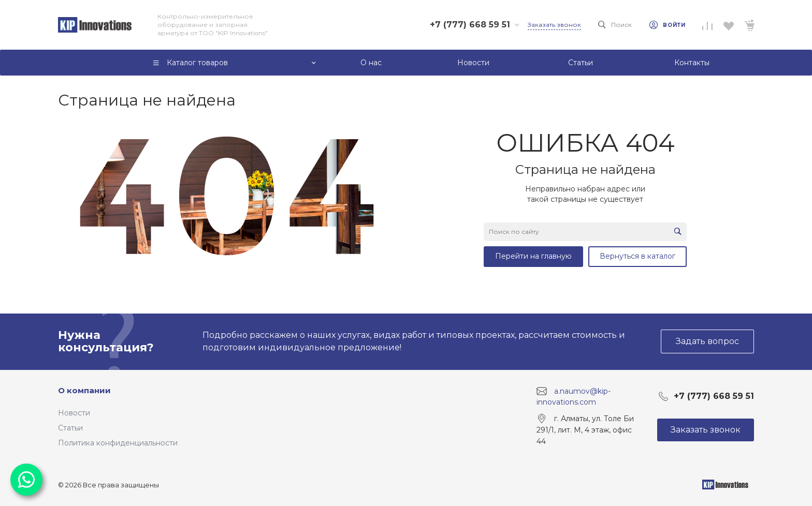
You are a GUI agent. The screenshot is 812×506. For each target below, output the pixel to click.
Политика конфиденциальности (118, 443)
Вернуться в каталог (637, 256)
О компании (84, 390)
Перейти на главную (533, 256)
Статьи (70, 428)
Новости (74, 413)
